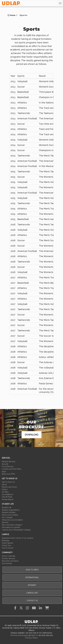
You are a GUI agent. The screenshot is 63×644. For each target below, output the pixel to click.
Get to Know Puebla (10, 515)
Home (11, 15)
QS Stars (5, 492)
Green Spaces (8, 543)
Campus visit (32, 593)
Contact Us (32, 601)
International (32, 577)
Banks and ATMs (8, 474)
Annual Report (8, 499)
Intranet (32, 585)
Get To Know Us (8, 482)
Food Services (8, 466)
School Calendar (9, 556)
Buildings (6, 540)
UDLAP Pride (7, 497)
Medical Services (9, 462)
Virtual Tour (6, 545)
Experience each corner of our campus (18, 538)
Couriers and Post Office (12, 469)
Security (5, 464)
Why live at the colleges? (12, 525)
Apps (4, 471)
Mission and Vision (9, 487)
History (5, 489)
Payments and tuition (10, 561)
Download (31, 435)
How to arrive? (8, 548)
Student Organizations (11, 510)
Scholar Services (9, 558)
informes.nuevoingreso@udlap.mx (24, 635)
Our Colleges (7, 517)
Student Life (7, 507)
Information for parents (11, 527)
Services (5, 522)
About (4, 484)
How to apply (32, 570)
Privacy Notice (32, 638)
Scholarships (7, 563)
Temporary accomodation (12, 520)
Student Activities (9, 512)
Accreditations (8, 494)
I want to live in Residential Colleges (16, 530)
